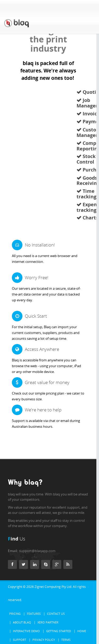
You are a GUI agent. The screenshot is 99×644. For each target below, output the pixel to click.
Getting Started (59, 631)
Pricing (15, 614)
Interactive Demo (26, 631)
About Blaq (22, 622)
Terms (66, 640)
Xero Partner (48, 622)
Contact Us (56, 614)
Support (20, 640)
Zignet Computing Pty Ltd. (53, 587)
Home (82, 631)
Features (34, 614)
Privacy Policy (44, 640)
